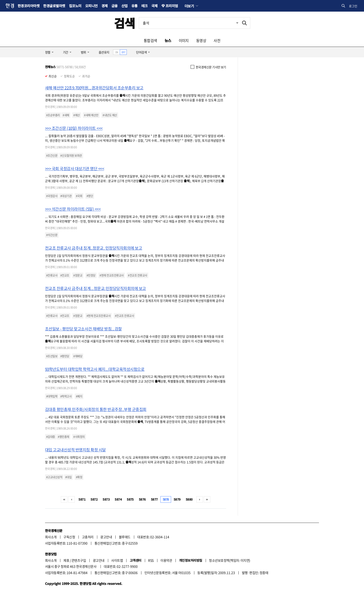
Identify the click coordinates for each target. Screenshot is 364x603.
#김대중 (51, 437)
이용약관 (166, 560)
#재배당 (78, 356)
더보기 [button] (189, 6)
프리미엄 (172, 6)
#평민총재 (63, 437)
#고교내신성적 (54, 477)
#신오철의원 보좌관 (71, 156)
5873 (106, 499)
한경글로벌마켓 (54, 6)
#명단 (90, 196)
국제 (154, 6)
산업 (125, 6)
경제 (105, 6)
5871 (82, 499)
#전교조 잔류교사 (137, 275)
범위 (83, 52)
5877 (154, 499)
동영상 (201, 40)
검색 (125, 23)
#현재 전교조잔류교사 (112, 275)
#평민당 (65, 356)
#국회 (79, 196)
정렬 (48, 52)
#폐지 (79, 396)
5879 (177, 499)
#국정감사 (52, 196)
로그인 (353, 6)
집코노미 (75, 6)
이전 (71, 499)
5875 (130, 499)
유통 (135, 6)
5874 (118, 499)
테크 (145, 6)
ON (117, 52)
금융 (115, 6)
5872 (94, 499)
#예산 (76, 115)
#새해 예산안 (91, 115)
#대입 (68, 477)
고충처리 (88, 537)
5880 (189, 499)
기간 (66, 52)
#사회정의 (79, 437)
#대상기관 (66, 196)
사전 (217, 40)
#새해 (66, 115)
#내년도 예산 (110, 115)
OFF (123, 52)
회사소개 (51, 537)
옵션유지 (104, 52)
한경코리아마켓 (29, 6)
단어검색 (141, 52)
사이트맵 (117, 560)
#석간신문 (52, 235)
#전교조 (65, 275)
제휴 (66, 560)
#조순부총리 (53, 115)
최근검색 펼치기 (237, 23)
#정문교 (78, 275)
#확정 (79, 477)
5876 (142, 499)
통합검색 (150, 40)
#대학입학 (52, 396)
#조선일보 (52, 356)
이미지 (184, 40)
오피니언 (91, 6)
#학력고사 (66, 396)
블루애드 (125, 537)
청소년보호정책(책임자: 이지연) (229, 560)
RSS (151, 560)
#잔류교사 (52, 275)
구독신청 (69, 537)
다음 (200, 499)
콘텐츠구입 (79, 560)
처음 (64, 499)
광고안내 (106, 537)
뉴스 (168, 40)
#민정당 (91, 275)
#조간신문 (52, 156)
